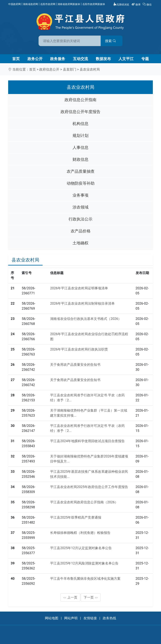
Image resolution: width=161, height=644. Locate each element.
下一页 (91, 597)
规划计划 (80, 136)
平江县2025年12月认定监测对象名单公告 (81, 548)
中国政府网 (14, 4)
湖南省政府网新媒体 (69, 4)
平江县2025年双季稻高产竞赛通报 (76, 517)
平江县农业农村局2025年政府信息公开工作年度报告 (89, 487)
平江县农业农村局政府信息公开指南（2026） (84, 502)
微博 (136, 5)
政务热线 (109, 618)
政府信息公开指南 (80, 100)
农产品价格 (81, 231)
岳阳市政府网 (48, 4)
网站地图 (52, 618)
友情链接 (90, 618)
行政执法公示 (80, 219)
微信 (147, 5)
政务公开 (35, 59)
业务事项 (80, 195)
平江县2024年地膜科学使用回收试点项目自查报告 (87, 441)
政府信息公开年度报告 (80, 112)
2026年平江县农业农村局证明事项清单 (79, 288)
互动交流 (80, 59)
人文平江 (126, 59)
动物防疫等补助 (81, 183)
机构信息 (80, 124)
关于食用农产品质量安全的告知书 (75, 365)
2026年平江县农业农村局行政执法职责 (79, 349)
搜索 (110, 41)
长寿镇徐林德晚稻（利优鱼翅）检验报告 (80, 533)
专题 (145, 59)
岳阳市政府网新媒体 (94, 4)
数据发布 (103, 59)
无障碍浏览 (121, 5)
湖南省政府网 (30, 4)
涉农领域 (80, 207)
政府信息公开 (49, 69)
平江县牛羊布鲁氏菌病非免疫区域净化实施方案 (85, 579)
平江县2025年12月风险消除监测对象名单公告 (84, 563)
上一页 (70, 597)
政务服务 (58, 59)
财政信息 (80, 159)
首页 (16, 59)
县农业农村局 (90, 69)
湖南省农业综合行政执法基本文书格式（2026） (86, 319)
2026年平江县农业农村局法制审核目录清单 (82, 303)
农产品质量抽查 (81, 171)
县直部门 (70, 69)
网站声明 (71, 618)
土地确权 (80, 243)
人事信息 (80, 147)
